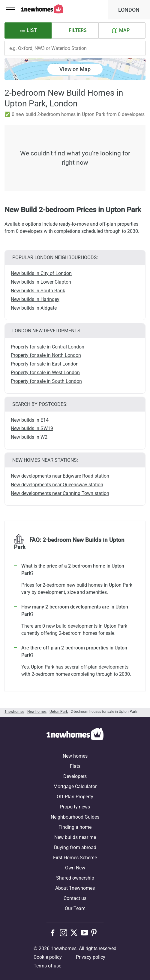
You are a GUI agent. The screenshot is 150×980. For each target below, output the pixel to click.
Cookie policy (48, 957)
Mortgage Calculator (75, 786)
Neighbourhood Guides (75, 817)
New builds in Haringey (35, 299)
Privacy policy (91, 957)
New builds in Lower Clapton (41, 282)
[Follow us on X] (75, 932)
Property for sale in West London (45, 373)
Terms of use (47, 966)
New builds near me (75, 837)
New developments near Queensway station (57, 485)
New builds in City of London (41, 273)
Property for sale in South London (46, 381)
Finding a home (75, 827)
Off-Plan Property (75, 797)
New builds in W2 (29, 437)
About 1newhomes (75, 888)
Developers (75, 776)
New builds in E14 (30, 420)
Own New (75, 868)
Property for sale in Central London (48, 347)
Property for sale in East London (45, 364)
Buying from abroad (75, 847)
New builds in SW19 (32, 428)
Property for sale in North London (46, 355)
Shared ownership (75, 878)
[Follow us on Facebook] (54, 932)
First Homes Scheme (75, 858)
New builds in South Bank (38, 291)
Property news (75, 807)
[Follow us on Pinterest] (96, 932)
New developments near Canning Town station (60, 493)
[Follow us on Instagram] (65, 932)
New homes (75, 756)
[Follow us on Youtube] (86, 932)
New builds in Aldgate (34, 308)
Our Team (75, 908)
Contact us (75, 898)
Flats (75, 766)
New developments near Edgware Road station (60, 476)
